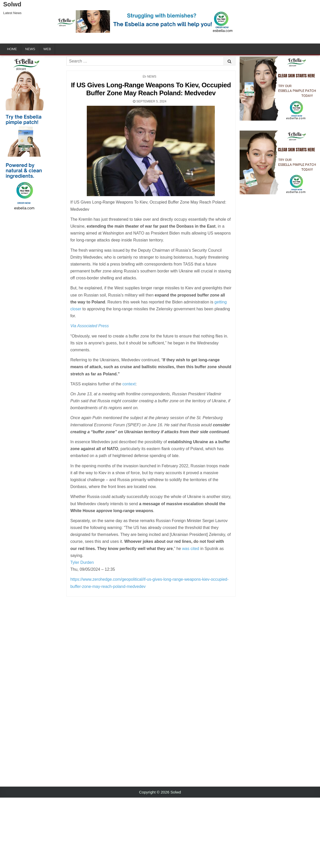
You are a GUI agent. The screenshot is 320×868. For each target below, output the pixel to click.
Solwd (12, 4)
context (129, 384)
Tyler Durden (82, 562)
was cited (191, 549)
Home (12, 49)
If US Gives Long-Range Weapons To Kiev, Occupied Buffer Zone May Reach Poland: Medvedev (151, 89)
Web (47, 49)
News (30, 49)
